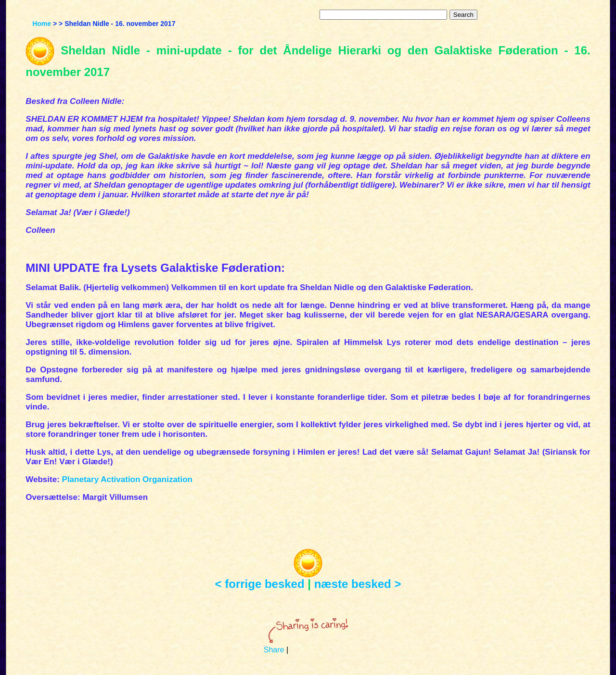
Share (274, 650)
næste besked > (358, 584)
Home (42, 24)
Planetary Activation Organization (127, 479)
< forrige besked (260, 584)
